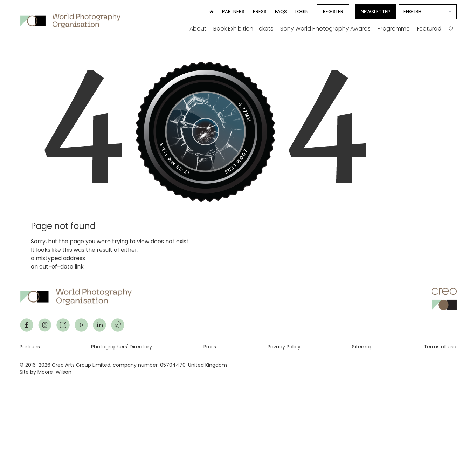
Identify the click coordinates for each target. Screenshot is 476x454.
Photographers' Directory (122, 347)
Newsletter (375, 12)
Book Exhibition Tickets (243, 29)
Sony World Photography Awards (325, 29)
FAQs (281, 11)
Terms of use (440, 347)
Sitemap (362, 347)
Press (260, 11)
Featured (429, 29)
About (198, 29)
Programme (394, 29)
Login (302, 11)
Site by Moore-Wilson (46, 372)
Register (333, 11)
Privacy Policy (284, 347)
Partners (233, 11)
